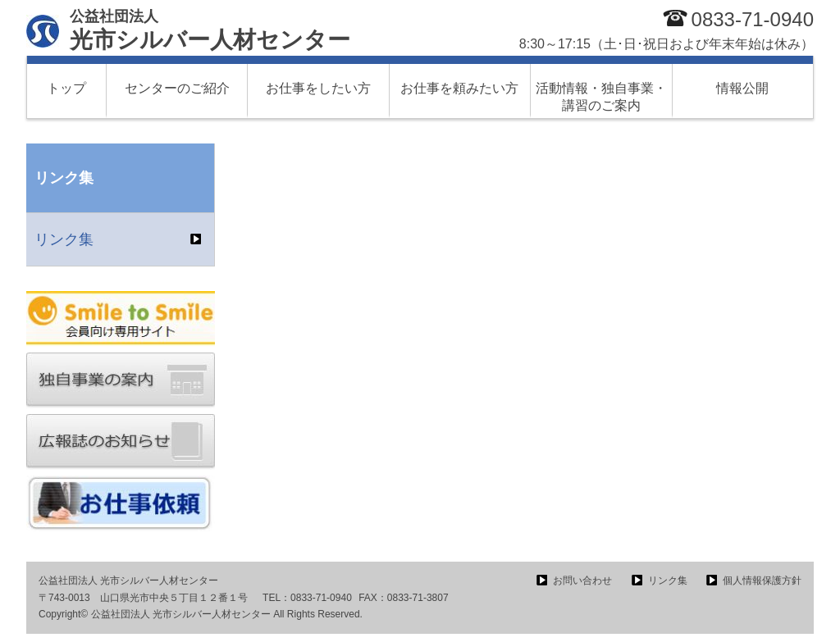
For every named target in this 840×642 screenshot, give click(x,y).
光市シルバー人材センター (210, 30)
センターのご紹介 (177, 88)
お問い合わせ (582, 581)
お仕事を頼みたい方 (459, 88)
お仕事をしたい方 (318, 88)
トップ (66, 88)
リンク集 (64, 239)
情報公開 (742, 88)
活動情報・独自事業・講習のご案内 (601, 97)
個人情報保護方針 (762, 581)
